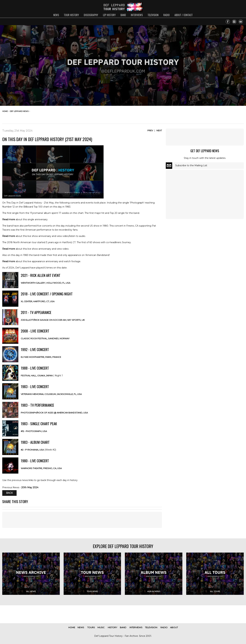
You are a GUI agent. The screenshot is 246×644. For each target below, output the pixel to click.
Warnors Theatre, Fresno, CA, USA (41, 468)
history (113, 627)
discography (91, 15)
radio (166, 15)
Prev (150, 130)
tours (91, 627)
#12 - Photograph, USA (34, 431)
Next (159, 130)
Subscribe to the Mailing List (191, 165)
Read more (9, 219)
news (56, 15)
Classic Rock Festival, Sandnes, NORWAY (45, 338)
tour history (71, 15)
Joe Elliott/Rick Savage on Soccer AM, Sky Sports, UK (53, 320)
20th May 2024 (30, 487)
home (5, 111)
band (123, 15)
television (153, 15)
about (174, 627)
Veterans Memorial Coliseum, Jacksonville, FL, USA (51, 394)
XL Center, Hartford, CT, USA (38, 301)
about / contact (184, 15)
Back (9, 493)
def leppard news (19, 111)
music (101, 627)
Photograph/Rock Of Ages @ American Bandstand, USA (54, 413)
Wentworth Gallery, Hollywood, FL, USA (46, 283)
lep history (109, 15)
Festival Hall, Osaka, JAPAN (37, 376)
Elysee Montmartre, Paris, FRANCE (41, 357)
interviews (137, 15)
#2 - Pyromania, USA (32, 450)
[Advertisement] (218, 114)
